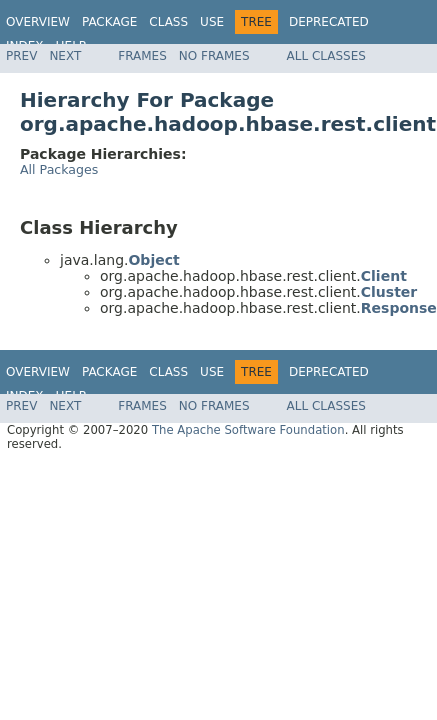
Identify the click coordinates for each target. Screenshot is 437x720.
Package (109, 22)
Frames (142, 56)
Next (65, 56)
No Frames (214, 56)
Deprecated (329, 22)
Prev (21, 56)
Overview (38, 22)
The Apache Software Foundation (248, 430)
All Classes (326, 56)
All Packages (59, 169)
